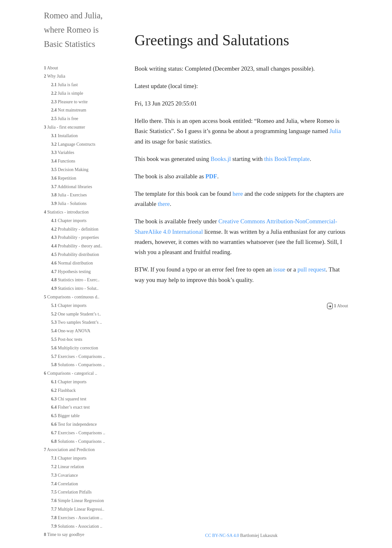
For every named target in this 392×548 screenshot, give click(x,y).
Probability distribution (75, 255)
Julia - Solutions (69, 204)
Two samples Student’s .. (76, 322)
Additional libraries (71, 187)
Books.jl (221, 159)
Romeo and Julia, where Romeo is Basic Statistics (73, 30)
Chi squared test (69, 399)
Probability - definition (75, 229)
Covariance (64, 475)
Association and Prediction (70, 450)
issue (279, 269)
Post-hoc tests (67, 339)
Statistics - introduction (66, 212)
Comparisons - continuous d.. (72, 297)
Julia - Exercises (69, 195)
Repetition (64, 178)
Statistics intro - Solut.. (75, 288)
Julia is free (65, 119)
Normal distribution (72, 263)
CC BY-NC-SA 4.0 (222, 535)
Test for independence (74, 424)
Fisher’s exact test (70, 407)
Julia (335, 131)
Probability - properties (75, 237)
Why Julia (55, 76)
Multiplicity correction (74, 348)
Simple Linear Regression (77, 501)
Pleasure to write (69, 102)
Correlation (64, 484)
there (164, 204)
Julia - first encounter (65, 127)
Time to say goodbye (64, 535)
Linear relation (67, 467)
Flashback (63, 390)
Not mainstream (69, 110)
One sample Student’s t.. (76, 314)
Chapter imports (69, 221)
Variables (63, 153)
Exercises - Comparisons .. (78, 357)
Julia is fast (64, 85)
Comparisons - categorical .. (71, 373)
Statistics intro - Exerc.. (75, 280)
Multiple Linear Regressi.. (78, 509)
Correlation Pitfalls (71, 492)
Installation (64, 136)
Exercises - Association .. (77, 518)
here (238, 194)
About (51, 68)
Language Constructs (73, 144)
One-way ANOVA (71, 331)
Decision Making (70, 170)
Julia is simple (67, 93)
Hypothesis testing (71, 272)
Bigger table (65, 416)
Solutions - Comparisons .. (78, 365)
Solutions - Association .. (77, 526)
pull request (312, 269)
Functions (63, 161)
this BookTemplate (287, 159)
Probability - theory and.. (77, 246)
